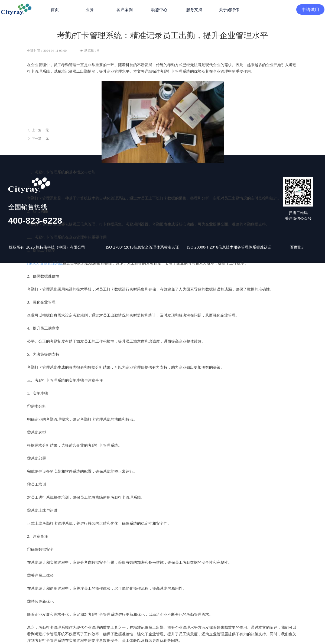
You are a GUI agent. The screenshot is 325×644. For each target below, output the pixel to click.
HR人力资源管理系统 (45, 263)
